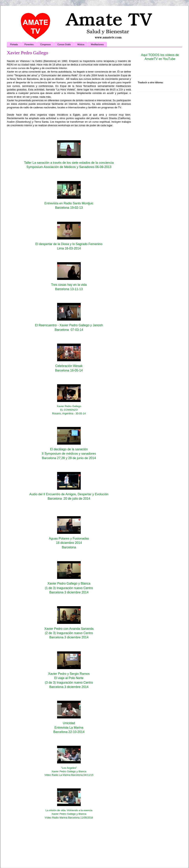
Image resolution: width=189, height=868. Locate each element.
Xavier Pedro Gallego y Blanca (69, 583)
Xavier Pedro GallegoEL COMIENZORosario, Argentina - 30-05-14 (69, 410)
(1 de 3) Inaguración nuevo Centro (69, 588)
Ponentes (29, 44)
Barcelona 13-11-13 (69, 289)
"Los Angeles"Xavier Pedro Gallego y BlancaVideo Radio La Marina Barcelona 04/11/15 (69, 771)
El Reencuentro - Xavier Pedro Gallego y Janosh (69, 325)
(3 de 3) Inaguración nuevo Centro (69, 683)
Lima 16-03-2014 (69, 248)
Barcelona (69, 547)
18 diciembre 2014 (69, 543)
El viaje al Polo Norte (69, 678)
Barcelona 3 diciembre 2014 (69, 592)
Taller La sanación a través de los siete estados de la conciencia (69, 163)
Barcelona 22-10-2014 (69, 732)
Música (81, 44)
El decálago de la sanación (69, 449)
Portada (14, 44)
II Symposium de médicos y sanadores (69, 454)
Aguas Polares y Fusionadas (69, 538)
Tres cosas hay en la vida (69, 285)
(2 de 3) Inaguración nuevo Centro (69, 633)
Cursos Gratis (64, 44)
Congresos (46, 44)
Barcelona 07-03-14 (69, 330)
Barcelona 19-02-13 (69, 208)
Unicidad (69, 723)
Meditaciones (97, 44)
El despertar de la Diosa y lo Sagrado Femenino (69, 244)
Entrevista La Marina (69, 728)
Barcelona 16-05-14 (69, 370)
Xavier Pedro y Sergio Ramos (69, 674)
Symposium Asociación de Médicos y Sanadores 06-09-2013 (69, 167)
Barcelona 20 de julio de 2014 (69, 499)
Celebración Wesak (69, 366)
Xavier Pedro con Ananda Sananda (69, 629)
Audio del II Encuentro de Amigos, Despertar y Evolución (69, 494)
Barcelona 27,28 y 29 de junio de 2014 (69, 458)
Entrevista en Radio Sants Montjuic (69, 203)
